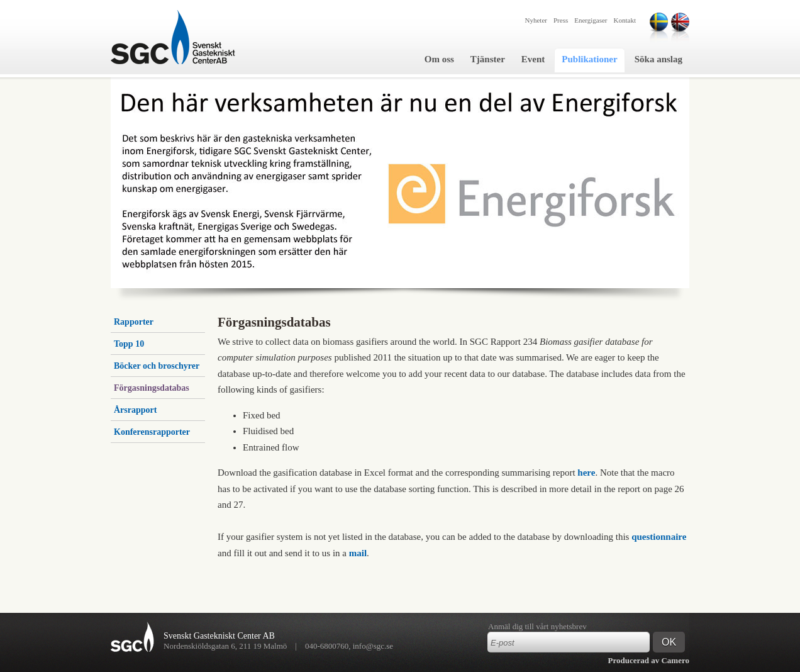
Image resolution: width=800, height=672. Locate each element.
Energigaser (591, 20)
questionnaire (659, 537)
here (586, 473)
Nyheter (536, 20)
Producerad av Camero (649, 660)
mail (358, 553)
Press (561, 20)
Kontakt (625, 20)
